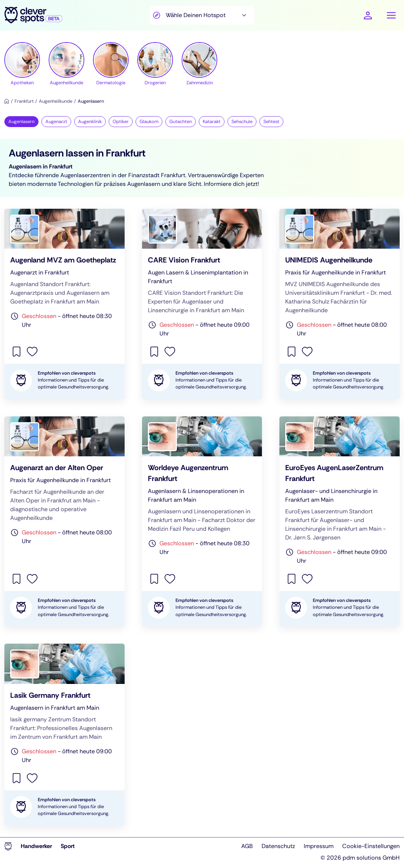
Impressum (319, 846)
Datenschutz (278, 846)
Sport (68, 846)
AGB (247, 846)
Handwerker (36, 846)
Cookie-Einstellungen (371, 846)
